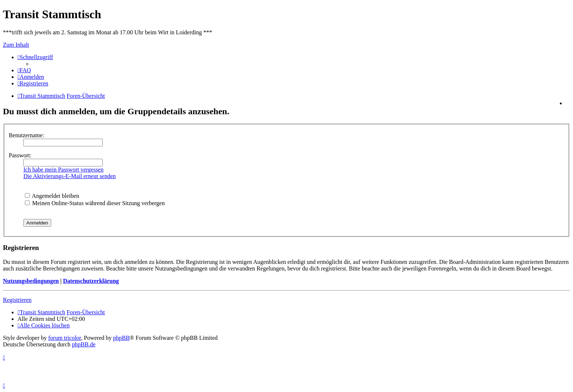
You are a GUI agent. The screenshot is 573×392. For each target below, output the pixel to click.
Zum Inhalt (16, 45)
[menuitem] (24, 70)
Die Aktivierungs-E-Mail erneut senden (70, 176)
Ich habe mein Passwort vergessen (63, 170)
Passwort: (20, 155)
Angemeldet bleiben (52, 196)
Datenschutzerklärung (91, 281)
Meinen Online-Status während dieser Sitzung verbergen (95, 203)
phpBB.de (84, 344)
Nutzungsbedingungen (31, 281)
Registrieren (17, 300)
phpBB (122, 338)
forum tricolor (65, 338)
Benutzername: (26, 135)
